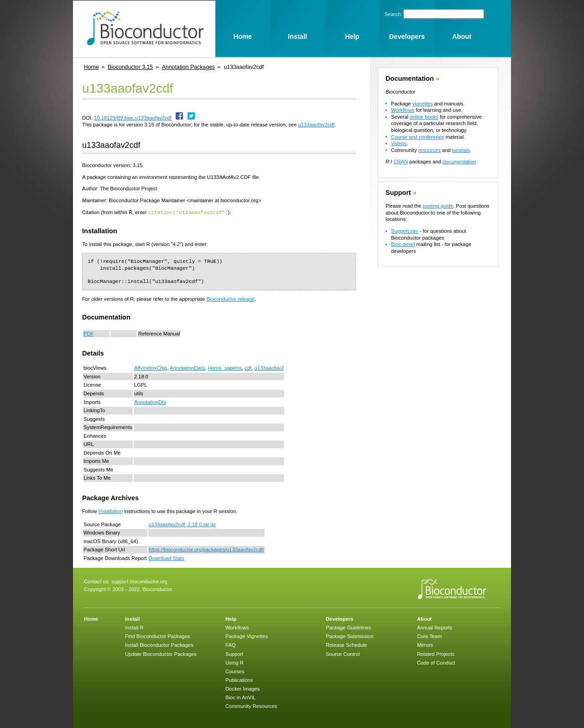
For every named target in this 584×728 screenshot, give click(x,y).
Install (132, 618)
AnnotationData (187, 367)
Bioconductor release (230, 299)
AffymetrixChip (151, 367)
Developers (339, 618)
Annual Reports (435, 627)
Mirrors (425, 644)
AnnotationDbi (150, 402)
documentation (459, 162)
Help (231, 618)
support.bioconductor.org (139, 581)
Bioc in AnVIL (241, 697)
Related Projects (436, 654)
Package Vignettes (247, 636)
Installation (110, 511)
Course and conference (417, 137)
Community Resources (251, 706)
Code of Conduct (436, 662)
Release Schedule (347, 644)
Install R (134, 627)
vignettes (423, 104)
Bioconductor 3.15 (130, 67)
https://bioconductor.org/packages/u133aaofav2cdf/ (206, 549)
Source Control (343, 654)
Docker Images (242, 688)
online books (424, 117)
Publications (239, 680)
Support (398, 193)
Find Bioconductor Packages (157, 636)
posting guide (438, 206)
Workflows (403, 110)
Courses (235, 671)
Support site (405, 231)
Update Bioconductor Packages (161, 654)
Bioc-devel (403, 244)
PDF (89, 333)
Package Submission (349, 636)
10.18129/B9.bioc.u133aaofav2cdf (133, 118)
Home (91, 67)
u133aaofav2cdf (316, 125)
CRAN (401, 162)
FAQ (230, 644)
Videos (399, 143)
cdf (248, 367)
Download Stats (167, 558)
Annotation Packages (188, 67)
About (424, 618)
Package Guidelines (349, 627)
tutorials (461, 150)
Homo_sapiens (225, 367)
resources (430, 150)
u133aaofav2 (269, 367)
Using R (235, 662)
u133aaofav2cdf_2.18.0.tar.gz (182, 524)
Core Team (430, 636)
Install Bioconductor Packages (159, 644)
